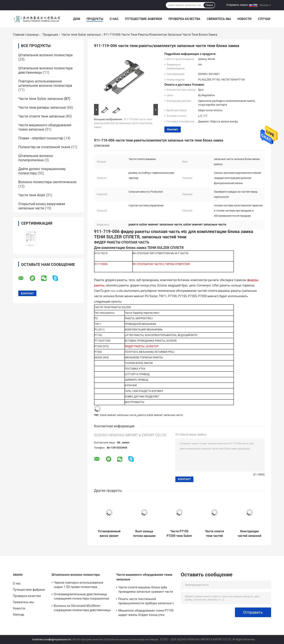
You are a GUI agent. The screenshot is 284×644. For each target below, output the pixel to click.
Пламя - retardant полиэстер (41, 138)
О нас (114, 19)
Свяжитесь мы (219, 19)
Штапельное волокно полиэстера (45, 55)
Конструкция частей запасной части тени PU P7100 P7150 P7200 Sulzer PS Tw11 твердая (249, 534)
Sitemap (19, 615)
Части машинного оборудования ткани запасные (144, 577)
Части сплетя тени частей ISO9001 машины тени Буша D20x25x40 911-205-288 (214, 534)
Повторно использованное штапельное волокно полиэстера (45, 83)
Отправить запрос (237, 5)
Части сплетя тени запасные (42, 116)
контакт (173, 129)
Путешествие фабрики (144, 19)
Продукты (95, 19)
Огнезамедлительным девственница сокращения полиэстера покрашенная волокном (81, 597)
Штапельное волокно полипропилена (36, 158)
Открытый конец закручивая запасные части (42, 206)
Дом (77, 19)
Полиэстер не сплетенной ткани (44, 147)
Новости (244, 19)
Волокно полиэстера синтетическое (47, 182)
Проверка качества (184, 19)
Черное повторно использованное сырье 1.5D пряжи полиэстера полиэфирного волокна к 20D (79, 585)
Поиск (209, 5)
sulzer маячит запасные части (118, 415)
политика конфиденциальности (51, 639)
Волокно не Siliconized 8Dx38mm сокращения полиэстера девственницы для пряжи (82, 609)
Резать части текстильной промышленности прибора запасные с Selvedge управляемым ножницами (146, 602)
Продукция (50, 35)
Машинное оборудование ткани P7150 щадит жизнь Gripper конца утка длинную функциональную (146, 613)
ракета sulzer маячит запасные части (160, 415)
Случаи (264, 19)
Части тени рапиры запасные (42, 107)
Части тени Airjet (32, 195)
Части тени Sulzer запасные (81, 35)
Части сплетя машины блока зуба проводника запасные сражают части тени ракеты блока (146, 590)
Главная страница (26, 35)
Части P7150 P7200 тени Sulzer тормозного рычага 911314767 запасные (179, 534)
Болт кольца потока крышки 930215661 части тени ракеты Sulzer (144, 534)
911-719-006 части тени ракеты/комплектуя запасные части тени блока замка (123, 123)
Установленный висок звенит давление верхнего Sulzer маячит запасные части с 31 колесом (109, 534)
